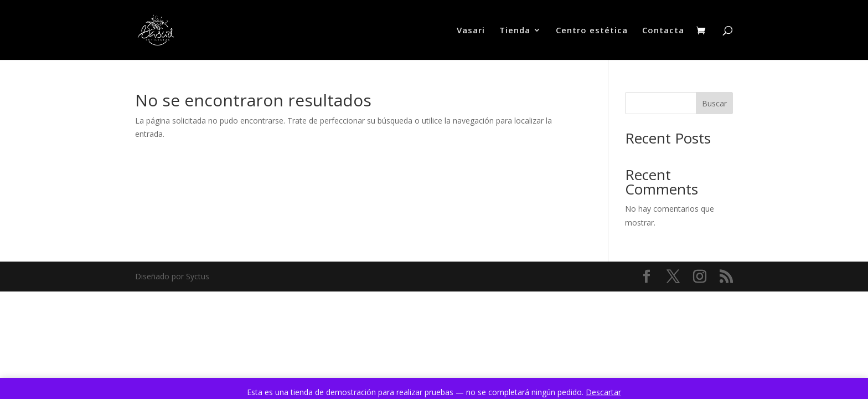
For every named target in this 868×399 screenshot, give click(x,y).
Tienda (515, 31)
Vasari (471, 31)
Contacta (663, 31)
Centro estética (592, 31)
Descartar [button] (603, 392)
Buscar (714, 103)
